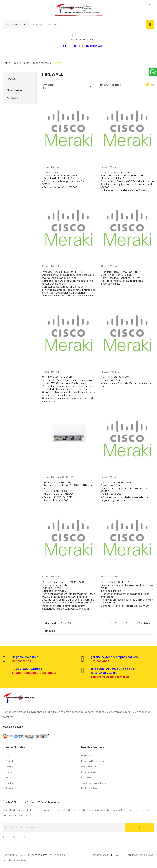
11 (127, 623)
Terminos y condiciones (140, 855)
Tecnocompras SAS (41, 855)
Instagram (11, 772)
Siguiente (146, 623)
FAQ (117, 855)
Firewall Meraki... (51, 167)
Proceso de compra (93, 761)
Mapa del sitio (89, 767)
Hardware (12, 98)
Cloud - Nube (14, 90)
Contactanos (89, 772)
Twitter (9, 767)
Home (11, 79)
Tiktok (9, 756)
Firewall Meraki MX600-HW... (58, 477)
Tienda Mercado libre (94, 783)
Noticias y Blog (90, 788)
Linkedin (86, 777)
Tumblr (9, 783)
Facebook (11, 788)
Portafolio (87, 756)
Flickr (8, 777)
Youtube (10, 761)
